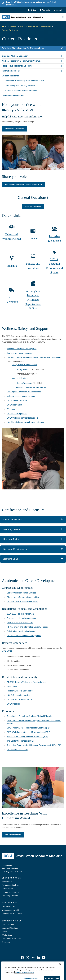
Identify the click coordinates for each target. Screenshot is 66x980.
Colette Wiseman (24, 383)
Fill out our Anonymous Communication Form (24, 184)
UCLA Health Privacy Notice (29, 972)
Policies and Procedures (33, 266)
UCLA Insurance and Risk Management (24, 636)
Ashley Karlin (22, 370)
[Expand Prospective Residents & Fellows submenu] (62, 66)
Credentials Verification (15, 129)
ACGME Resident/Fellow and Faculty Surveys (27, 682)
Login (45, 972)
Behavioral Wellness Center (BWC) (22, 349)
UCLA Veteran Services (17, 400)
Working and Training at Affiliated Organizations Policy (33, 300)
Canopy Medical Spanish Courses (21, 593)
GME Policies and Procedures (20, 623)
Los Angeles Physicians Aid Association (24, 392)
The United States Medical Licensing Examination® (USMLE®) (34, 745)
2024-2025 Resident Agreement (21, 614)
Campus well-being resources (20, 353)
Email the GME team (33, 206)
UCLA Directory (8, 925)
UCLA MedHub (13, 704)
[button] (45, 10)
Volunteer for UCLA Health (12, 914)
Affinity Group (7, 935)
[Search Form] (58, 10)
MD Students (7, 882)
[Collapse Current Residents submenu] (62, 76)
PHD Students (7, 889)
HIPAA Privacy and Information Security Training (28, 627)
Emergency (6, 942)
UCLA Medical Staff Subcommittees (22, 602)
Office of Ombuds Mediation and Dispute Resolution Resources (34, 357)
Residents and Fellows (11, 885)
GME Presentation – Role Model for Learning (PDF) (29, 728)
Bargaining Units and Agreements (21, 618)
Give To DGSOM (8, 907)
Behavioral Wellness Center (12, 237)
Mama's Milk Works (20, 378)
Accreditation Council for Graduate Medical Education (30, 716)
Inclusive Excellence (54, 238)
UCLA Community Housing (18, 695)
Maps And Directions (10, 928)
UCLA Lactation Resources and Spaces (54, 266)
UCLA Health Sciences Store (19, 700)
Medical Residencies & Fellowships (35, 26)
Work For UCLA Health (11, 910)
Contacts (33, 238)
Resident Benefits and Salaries (20, 691)
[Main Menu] (63, 17)
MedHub (12, 266)
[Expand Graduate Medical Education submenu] (62, 56)
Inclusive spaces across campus (21, 396)
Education (12, 26)
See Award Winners (13, 835)
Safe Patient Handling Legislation (21, 631)
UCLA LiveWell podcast (17, 414)
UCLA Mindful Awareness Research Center (25, 422)
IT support (11, 409)
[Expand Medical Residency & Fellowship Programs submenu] (62, 61)
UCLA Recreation (12, 300)
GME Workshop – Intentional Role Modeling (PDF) (29, 732)
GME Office (7, 651)
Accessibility (29, 967)
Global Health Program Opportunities (23, 597)
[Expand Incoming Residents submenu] (62, 71)
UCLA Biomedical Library (18, 750)
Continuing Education (10, 896)
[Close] (60, 977)
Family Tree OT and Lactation (24, 365)
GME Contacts (13, 686)
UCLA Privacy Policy (45, 967)
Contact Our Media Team (11, 939)
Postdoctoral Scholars (10, 892)
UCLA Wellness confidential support (22, 418)
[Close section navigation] (62, 48)
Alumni (5, 932)
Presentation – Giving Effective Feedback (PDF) (27, 737)
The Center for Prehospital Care (21, 741)
